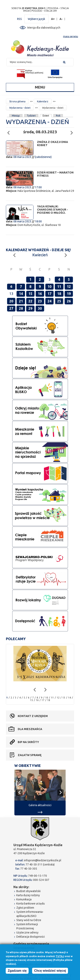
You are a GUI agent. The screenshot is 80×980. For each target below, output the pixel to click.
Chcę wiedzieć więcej (50, 971)
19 (69, 294)
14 (21, 294)
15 (30, 294)
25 (59, 301)
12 (69, 286)
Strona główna (17, 101)
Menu (40, 87)
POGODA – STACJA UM (44, 11)
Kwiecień (40, 255)
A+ (53, 19)
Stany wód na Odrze (29, 920)
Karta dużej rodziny (28, 895)
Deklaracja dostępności (31, 937)
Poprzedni (10, 131)
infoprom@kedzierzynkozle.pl (43, 860)
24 (49, 301)
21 (21, 301)
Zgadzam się (17, 971)
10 (49, 286)
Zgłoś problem (25, 908)
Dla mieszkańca (30, 729)
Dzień (46, 116)
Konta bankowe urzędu (31, 904)
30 (40, 308)
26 (69, 301)
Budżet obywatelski (28, 891)
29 (30, 308)
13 (64, 698)
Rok (58, 116)
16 (40, 294)
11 (59, 286)
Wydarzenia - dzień (20, 108)
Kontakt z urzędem (33, 716)
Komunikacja (24, 899)
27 (11, 308)
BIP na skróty (28, 742)
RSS (20, 19)
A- (61, 19)
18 (59, 294)
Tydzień (31, 116)
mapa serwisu (71, 36)
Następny (73, 131)
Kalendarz (43, 101)
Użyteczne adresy (27, 932)
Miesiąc (16, 116)
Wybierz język (36, 19)
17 (49, 294)
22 (30, 301)
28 (21, 308)
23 (40, 301)
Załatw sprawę (30, 755)
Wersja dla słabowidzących (44, 28)
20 (11, 301)
